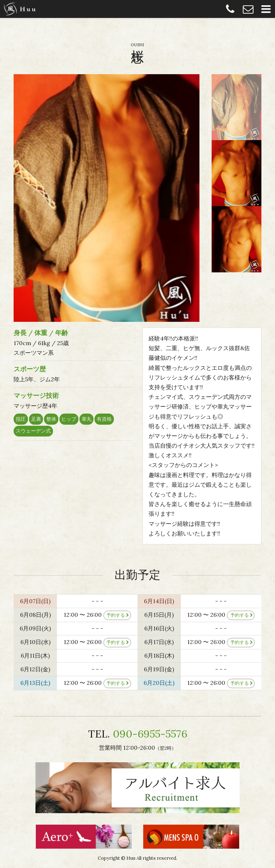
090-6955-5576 (230, 9)
